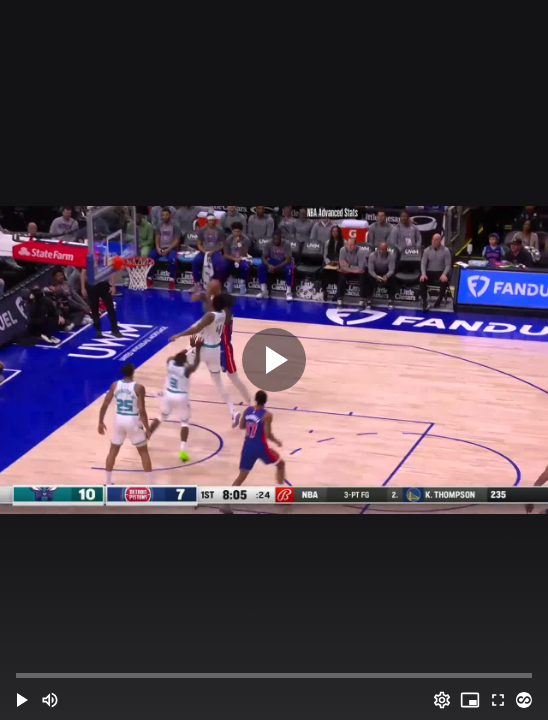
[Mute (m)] (50, 700)
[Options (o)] (442, 700)
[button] (22, 700)
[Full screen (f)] (498, 700)
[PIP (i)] (470, 700)
